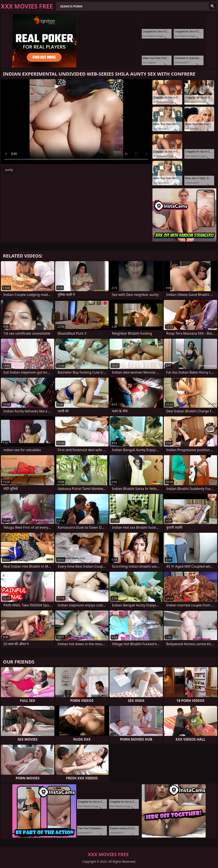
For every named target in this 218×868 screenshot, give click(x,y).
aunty (9, 170)
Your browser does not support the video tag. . (76, 122)
